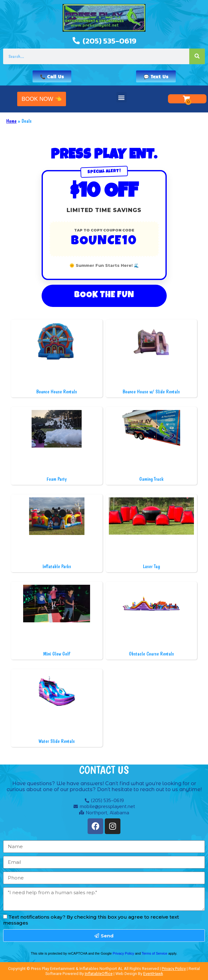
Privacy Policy (123, 953)
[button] (122, 97)
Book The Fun (104, 296)
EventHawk (153, 974)
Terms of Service (155, 953)
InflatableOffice (99, 974)
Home (11, 121)
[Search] (197, 56)
